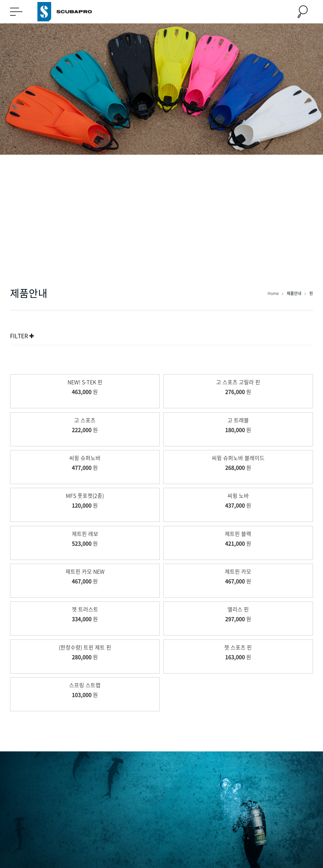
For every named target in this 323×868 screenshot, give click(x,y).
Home (274, 293)
